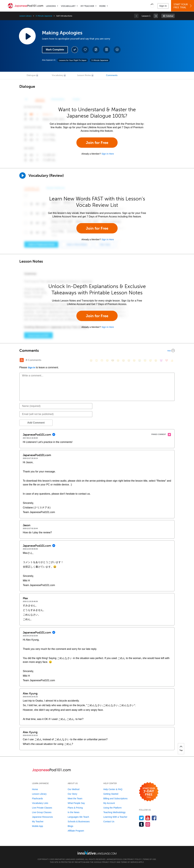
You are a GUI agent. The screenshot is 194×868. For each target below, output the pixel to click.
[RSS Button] (22, 360)
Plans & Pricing (75, 808)
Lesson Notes (84, 75)
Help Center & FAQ (113, 789)
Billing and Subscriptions (115, 798)
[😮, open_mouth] (156, 360)
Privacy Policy (134, 859)
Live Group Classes (42, 812)
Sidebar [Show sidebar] (170, 16)
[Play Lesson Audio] (27, 36)
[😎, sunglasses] (113, 360)
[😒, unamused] (107, 360)
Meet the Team (75, 798)
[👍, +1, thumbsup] (172, 360)
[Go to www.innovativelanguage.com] (97, 853)
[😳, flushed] (97, 360)
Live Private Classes (42, 808)
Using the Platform (112, 808)
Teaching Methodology (114, 812)
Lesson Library (25, 16)
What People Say (76, 803)
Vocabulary (68, 6)
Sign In (163, 6)
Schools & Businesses (79, 822)
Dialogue (31, 75)
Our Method (74, 789)
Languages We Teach (78, 817)
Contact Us (109, 822)
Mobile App (37, 826)
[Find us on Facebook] (154, 818)
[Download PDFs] (107, 50)
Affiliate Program (76, 831)
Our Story (72, 794)
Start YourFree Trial (183, 6)
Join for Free (97, 143)
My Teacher (87, 6)
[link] (156, 16)
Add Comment (36, 423)
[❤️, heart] (167, 360)
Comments (112, 75)
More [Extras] (102, 6)
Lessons (51, 6)
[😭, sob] (140, 360)
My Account (109, 803)
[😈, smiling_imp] (161, 360)
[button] (152, 6)
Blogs (70, 826)
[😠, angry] (118, 360)
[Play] (23, 176)
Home (35, 789)
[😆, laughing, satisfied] (123, 360)
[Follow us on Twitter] (141, 818)
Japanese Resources (42, 817)
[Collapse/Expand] (97, 351)
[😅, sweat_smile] (129, 360)
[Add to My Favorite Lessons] (85, 50)
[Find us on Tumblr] (141, 824)
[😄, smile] (91, 360)
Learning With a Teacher (115, 817)
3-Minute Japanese (44, 16)
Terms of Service (129, 862)
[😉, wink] (134, 360)
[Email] (56, 414)
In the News (74, 812)
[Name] (56, 406)
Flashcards (37, 798)
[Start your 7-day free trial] (149, 792)
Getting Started (111, 794)
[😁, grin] (102, 360)
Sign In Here (108, 154)
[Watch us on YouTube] (148, 818)
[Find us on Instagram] (148, 824)
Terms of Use (149, 859)
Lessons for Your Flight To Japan (73, 60)
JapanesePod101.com (116, 859)
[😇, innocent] (145, 360)
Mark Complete (55, 50)
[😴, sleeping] (150, 360)
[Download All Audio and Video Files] (117, 50)
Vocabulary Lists (40, 803)
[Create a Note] (96, 50)
